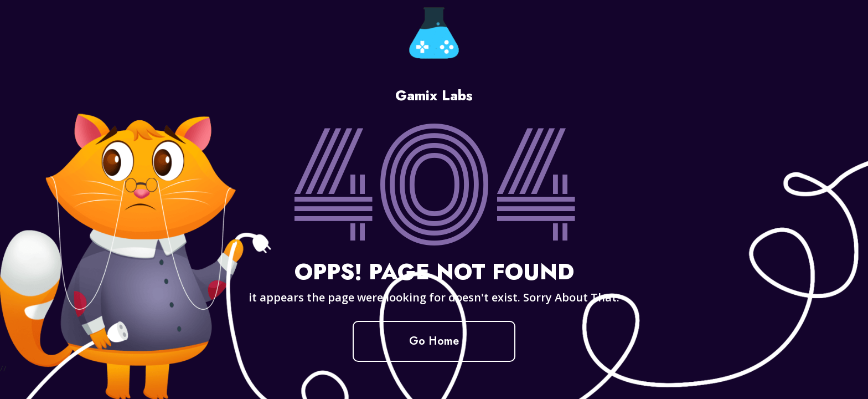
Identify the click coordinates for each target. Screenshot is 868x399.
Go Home (434, 341)
